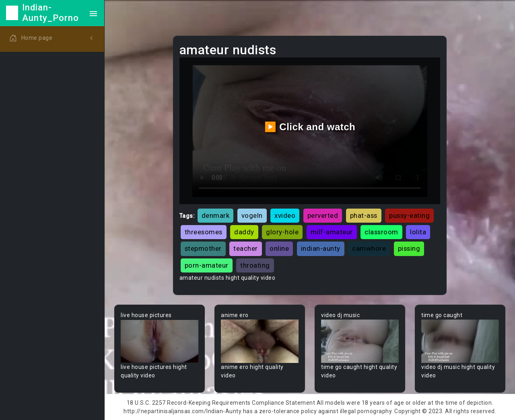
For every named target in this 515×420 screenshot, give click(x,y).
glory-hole (282, 232)
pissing (409, 248)
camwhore (369, 248)
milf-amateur (332, 232)
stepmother (203, 248)
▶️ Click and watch (310, 127)
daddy (244, 232)
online (279, 248)
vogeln (252, 215)
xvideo (285, 215)
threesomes (204, 232)
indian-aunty (321, 248)
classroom (381, 232)
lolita (418, 232)
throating (255, 265)
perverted (323, 215)
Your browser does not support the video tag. (160, 341)
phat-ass (364, 215)
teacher (246, 248)
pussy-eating (409, 215)
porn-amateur (207, 265)
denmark (216, 215)
